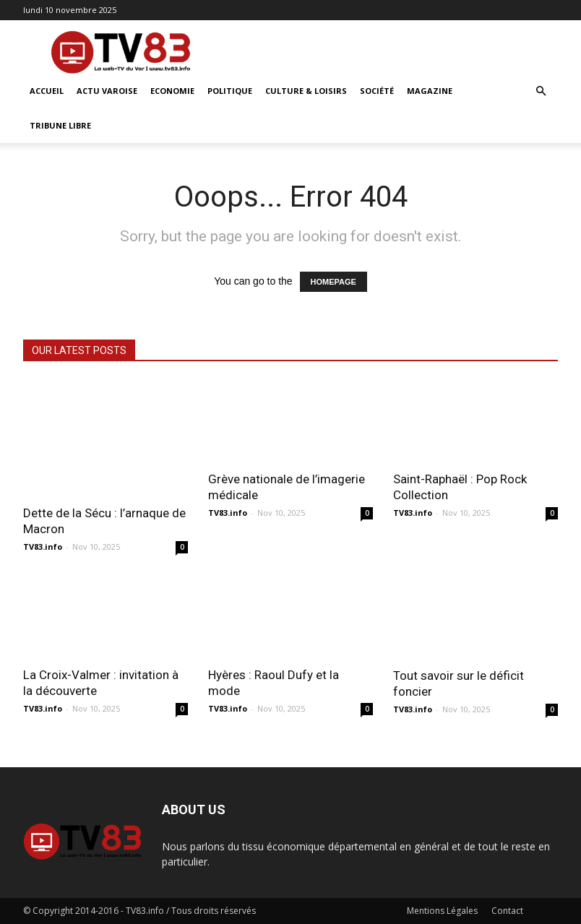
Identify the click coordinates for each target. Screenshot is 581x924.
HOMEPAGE (333, 282)
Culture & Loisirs (306, 91)
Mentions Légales (442, 911)
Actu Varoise (107, 91)
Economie (172, 91)
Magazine (430, 91)
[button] (541, 91)
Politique (230, 91)
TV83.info (43, 547)
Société (377, 91)
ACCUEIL (47, 91)
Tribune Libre (60, 125)
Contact (507, 911)
